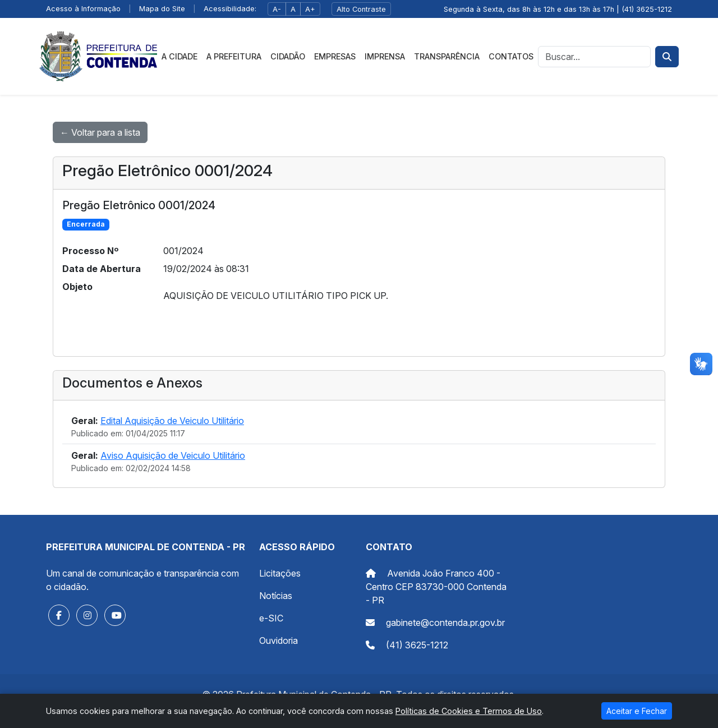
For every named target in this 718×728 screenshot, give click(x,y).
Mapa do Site (162, 9)
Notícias (276, 596)
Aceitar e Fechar (637, 711)
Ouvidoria (279, 641)
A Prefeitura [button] (234, 56)
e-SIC (271, 618)
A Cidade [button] (179, 56)
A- (277, 9)
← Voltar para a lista (100, 132)
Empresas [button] (335, 56)
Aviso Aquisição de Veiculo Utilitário (173, 455)
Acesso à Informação (83, 9)
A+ (310, 9)
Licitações (280, 573)
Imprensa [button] (385, 56)
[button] (59, 615)
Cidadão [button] (288, 56)
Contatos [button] (511, 56)
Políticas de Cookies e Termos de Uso (469, 711)
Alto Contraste (361, 9)
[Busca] (594, 57)
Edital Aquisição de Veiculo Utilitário (172, 421)
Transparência (447, 56)
